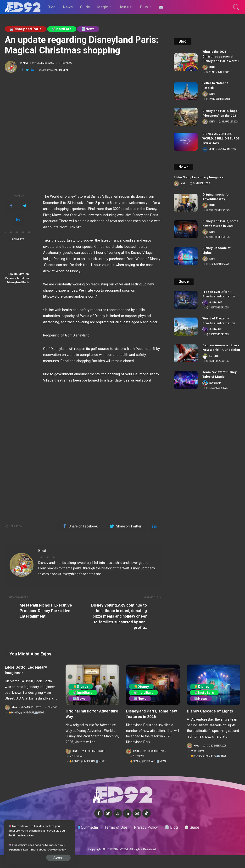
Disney (14, 713)
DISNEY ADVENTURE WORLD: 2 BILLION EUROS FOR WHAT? (221, 139)
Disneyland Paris (26, 29)
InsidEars (62, 29)
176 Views (137, 756)
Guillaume (216, 303)
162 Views (65, 63)
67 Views (51, 707)
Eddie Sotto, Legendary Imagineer (199, 177)
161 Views (198, 751)
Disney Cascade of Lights (210, 711)
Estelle (214, 356)
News (88, 29)
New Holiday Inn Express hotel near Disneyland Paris (18, 278)
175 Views (76, 756)
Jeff (212, 149)
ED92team (215, 383)
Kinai (26, 63)
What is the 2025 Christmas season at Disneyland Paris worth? (221, 56)
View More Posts (143, 551)
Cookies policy (57, 850)
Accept (58, 858)
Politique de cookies (21, 835)
